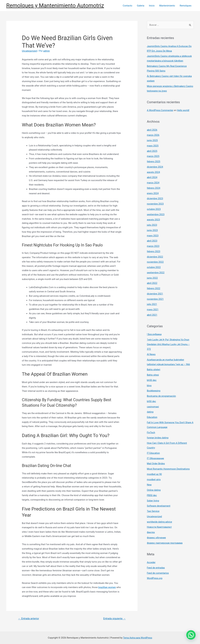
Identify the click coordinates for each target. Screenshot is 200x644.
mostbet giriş (154, 480)
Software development (159, 506)
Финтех (151, 532)
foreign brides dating (158, 438)
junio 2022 (152, 278)
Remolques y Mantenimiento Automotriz (55, 6)
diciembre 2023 (155, 198)
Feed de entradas (156, 568)
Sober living (153, 501)
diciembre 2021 (155, 294)
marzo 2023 (153, 246)
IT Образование (155, 458)
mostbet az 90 (154, 474)
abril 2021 (152, 315)
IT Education (153, 453)
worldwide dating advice (159, 522)
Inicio (152, 6)
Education (152, 417)
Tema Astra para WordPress (137, 638)
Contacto (127, 6)
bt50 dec (151, 401)
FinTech (151, 433)
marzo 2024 (153, 183)
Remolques (186, 6)
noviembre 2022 (155, 262)
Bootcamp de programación (161, 396)
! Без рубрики (154, 334)
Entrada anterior (29, 619)
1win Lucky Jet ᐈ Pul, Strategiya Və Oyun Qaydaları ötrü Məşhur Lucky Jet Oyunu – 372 (168, 344)
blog (149, 386)
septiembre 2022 (156, 273)
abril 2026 (152, 130)
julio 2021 (152, 304)
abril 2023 (152, 241)
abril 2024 (152, 177)
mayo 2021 (153, 310)
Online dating (154, 490)
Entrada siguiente (114, 619)
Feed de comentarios (158, 573)
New (149, 485)
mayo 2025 (153, 146)
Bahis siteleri (154, 370)
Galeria (141, 6)
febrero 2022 (154, 288)
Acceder (151, 562)
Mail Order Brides (156, 464)
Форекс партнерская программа (165, 543)
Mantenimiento (167, 6)
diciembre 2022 (155, 257)
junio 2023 (152, 230)
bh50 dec (152, 380)
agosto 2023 (153, 220)
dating (150, 412)
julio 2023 (152, 225)
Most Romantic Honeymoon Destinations (168, 469)
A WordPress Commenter (160, 110)
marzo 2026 (153, 135)
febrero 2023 (154, 251)
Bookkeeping (154, 391)
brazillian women (107, 587)
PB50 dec (152, 495)
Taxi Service (153, 511)
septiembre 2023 (156, 214)
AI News (151, 354)
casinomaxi (153, 407)
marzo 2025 (153, 156)
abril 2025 (152, 151)
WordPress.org (155, 578)
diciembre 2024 (155, 167)
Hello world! (183, 110)
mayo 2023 (153, 236)
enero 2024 (153, 193)
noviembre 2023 (155, 204)
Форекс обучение (156, 538)
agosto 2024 (153, 172)
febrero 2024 (154, 188)
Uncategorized (29, 51)
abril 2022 (152, 283)
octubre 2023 (154, 209)
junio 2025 (152, 140)
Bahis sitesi (153, 375)
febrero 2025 (154, 162)
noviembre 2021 (155, 299)
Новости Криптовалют (159, 527)
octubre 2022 (154, 267)
